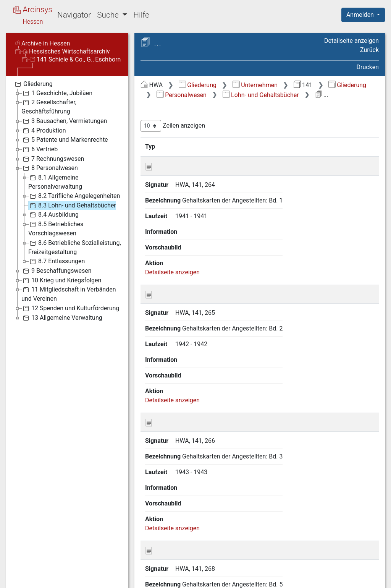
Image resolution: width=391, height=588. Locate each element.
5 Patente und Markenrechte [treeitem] (65, 140)
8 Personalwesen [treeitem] (50, 168)
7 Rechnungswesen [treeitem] (53, 159)
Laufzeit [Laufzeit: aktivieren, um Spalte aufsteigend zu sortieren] (305, 146)
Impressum (366, 578)
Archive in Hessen (43, 43)
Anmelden (361, 15)
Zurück (369, 50)
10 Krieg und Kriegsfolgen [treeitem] (61, 280)
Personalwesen (182, 95)
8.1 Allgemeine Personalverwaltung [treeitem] (55, 182)
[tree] (67, 201)
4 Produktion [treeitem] (44, 131)
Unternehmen (255, 85)
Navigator (74, 15)
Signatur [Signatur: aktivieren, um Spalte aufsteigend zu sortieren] (185, 146)
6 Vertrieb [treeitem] (40, 149)
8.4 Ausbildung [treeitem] (53, 215)
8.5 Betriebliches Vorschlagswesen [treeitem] (56, 228)
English (18, 572)
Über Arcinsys (194, 578)
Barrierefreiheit (309, 578)
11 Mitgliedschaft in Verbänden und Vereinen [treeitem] (69, 294)
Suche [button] (109, 15)
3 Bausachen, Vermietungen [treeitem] (64, 121)
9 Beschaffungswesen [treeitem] (57, 271)
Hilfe (141, 15)
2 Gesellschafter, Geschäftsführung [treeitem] (49, 106)
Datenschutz (251, 578)
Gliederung (198, 85)
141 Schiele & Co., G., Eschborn (76, 59)
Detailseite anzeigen (351, 41)
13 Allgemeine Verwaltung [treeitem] (62, 318)
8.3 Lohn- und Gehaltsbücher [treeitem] (72, 206)
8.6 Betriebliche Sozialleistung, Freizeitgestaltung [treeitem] (75, 247)
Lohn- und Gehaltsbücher (261, 95)
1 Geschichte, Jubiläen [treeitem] (57, 93)
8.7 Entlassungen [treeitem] (57, 261)
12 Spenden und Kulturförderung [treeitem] (70, 308)
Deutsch (46, 572)
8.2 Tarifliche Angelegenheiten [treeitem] (74, 196)
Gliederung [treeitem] (33, 84)
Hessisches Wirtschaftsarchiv (66, 51)
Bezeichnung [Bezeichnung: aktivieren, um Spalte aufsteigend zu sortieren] (238, 146)
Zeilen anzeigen (173, 126)
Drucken (368, 67)
